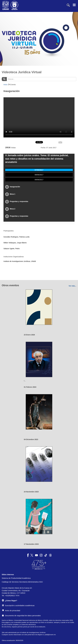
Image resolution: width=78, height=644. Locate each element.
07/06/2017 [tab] (39, 170)
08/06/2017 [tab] (39, 175)
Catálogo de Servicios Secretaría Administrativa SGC (22, 582)
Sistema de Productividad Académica (16, 578)
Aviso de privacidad (11, 610)
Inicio (6, 85)
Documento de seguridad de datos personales (21, 616)
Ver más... (72, 286)
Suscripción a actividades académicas (18, 605)
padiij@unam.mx (50, 635)
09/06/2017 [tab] (39, 180)
